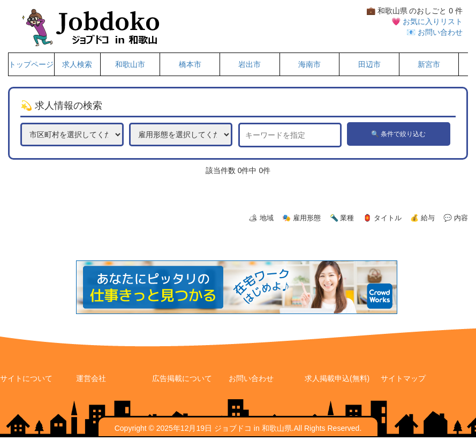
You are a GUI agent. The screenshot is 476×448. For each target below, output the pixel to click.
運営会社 (91, 378)
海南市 (309, 64)
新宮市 (429, 64)
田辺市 (369, 64)
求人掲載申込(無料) (337, 378)
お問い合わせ (251, 378)
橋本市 (190, 64)
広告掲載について (182, 378)
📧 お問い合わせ (435, 32)
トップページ (31, 64)
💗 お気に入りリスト (427, 21)
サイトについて (26, 378)
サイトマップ (403, 378)
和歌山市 (130, 64)
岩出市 (250, 64)
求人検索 (77, 64)
